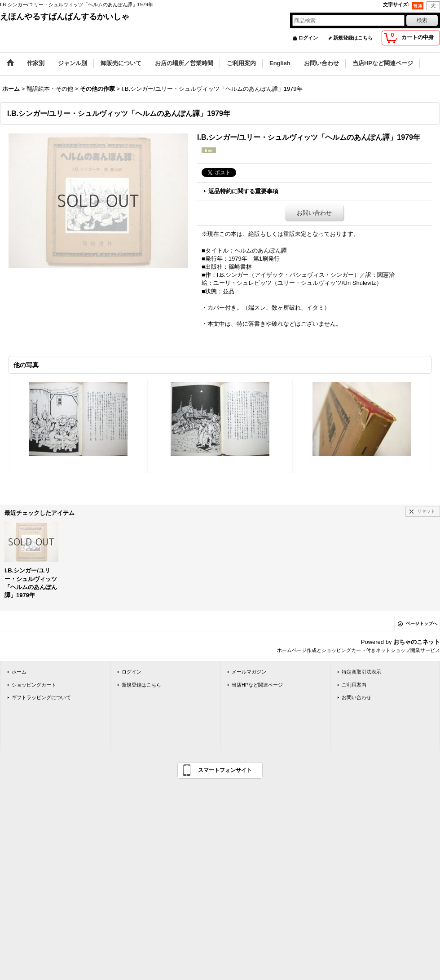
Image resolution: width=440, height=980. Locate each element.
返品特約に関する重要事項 (243, 191)
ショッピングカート (34, 685)
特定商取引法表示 (361, 672)
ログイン (308, 38)
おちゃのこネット (417, 642)
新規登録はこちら (353, 38)
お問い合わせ (314, 213)
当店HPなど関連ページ (257, 685)
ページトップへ (422, 623)
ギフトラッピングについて (41, 697)
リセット (426, 511)
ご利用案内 (354, 685)
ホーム (19, 672)
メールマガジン (249, 672)
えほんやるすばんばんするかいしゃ (65, 17)
